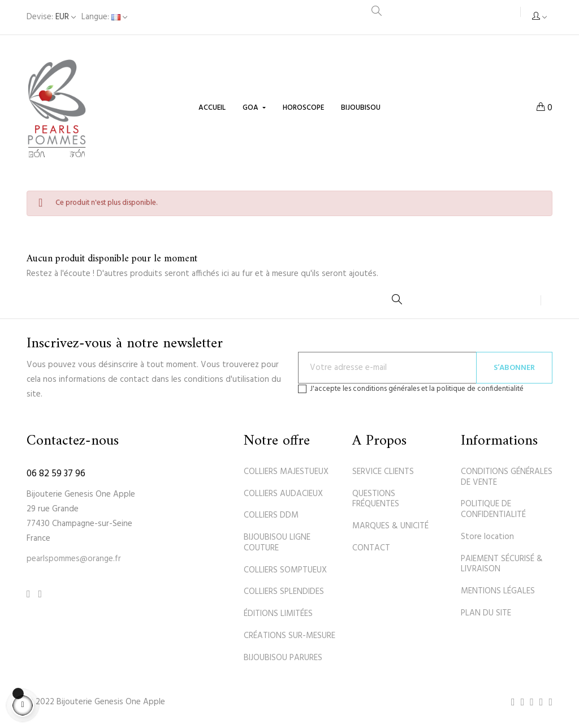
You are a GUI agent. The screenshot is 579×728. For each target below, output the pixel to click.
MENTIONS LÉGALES (498, 591)
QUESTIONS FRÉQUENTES (376, 499)
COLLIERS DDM (271, 515)
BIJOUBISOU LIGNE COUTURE (277, 543)
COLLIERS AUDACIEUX (283, 494)
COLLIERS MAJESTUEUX (286, 472)
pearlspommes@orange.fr (74, 559)
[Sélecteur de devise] (51, 17)
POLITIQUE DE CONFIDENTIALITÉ (493, 509)
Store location (487, 537)
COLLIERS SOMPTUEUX (285, 570)
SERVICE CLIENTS (383, 472)
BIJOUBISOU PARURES (283, 658)
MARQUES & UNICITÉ (390, 526)
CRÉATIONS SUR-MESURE (289, 636)
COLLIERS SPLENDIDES (284, 592)
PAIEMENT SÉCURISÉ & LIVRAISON (502, 564)
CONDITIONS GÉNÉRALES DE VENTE (507, 477)
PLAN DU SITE (486, 613)
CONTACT (371, 548)
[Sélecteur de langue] (104, 17)
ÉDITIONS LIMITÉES (278, 614)
